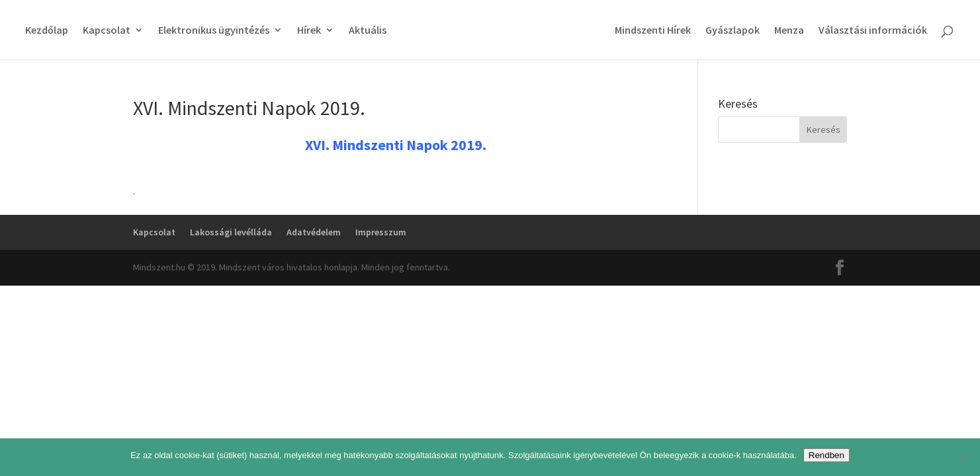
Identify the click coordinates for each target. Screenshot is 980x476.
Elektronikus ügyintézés (214, 31)
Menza (789, 31)
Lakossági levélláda (231, 232)
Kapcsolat (107, 31)
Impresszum (381, 232)
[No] (963, 457)
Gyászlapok (733, 31)
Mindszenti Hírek (653, 31)
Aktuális (368, 31)
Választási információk (873, 31)
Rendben (826, 455)
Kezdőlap (47, 31)
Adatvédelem (314, 232)
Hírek (309, 31)
